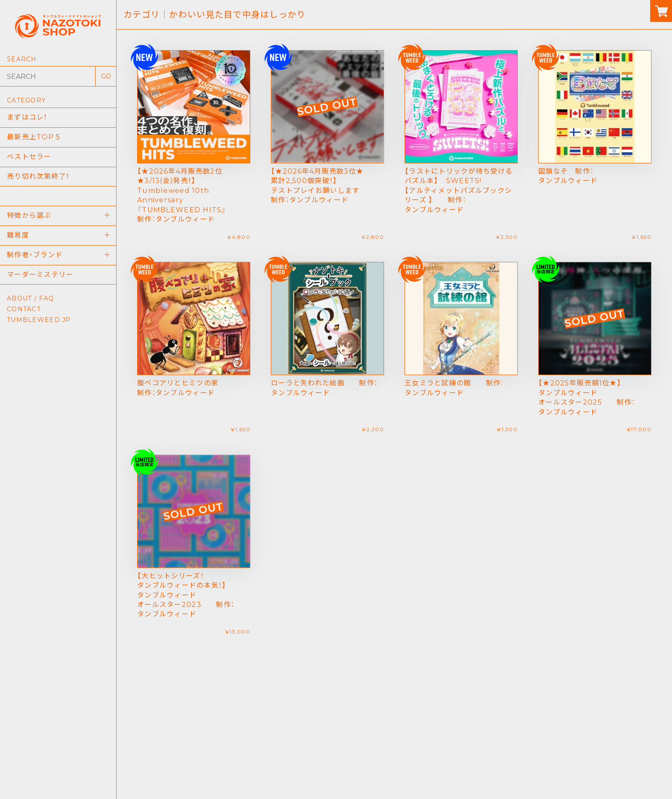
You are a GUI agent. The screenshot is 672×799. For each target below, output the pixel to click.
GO (106, 76)
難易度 (18, 235)
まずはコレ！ (27, 117)
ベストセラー (29, 157)
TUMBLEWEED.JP (39, 320)
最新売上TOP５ (34, 137)
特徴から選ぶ (29, 215)
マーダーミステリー (40, 275)
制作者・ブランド (35, 255)
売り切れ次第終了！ (38, 176)
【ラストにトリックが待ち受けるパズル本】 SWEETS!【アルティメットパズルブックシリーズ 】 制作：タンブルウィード (459, 191)
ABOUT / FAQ (30, 298)
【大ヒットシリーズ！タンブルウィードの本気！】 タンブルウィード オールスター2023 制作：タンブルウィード (186, 595)
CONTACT (24, 309)
